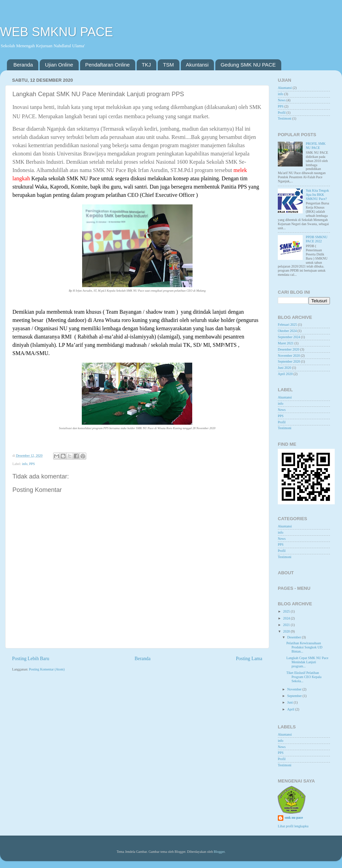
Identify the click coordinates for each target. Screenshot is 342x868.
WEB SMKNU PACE (56, 32)
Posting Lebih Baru (31, 659)
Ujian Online (59, 65)
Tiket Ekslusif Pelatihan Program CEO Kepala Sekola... (304, 677)
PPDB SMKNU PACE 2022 (317, 239)
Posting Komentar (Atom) (47, 669)
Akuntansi (197, 65)
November (295, 689)
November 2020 (289, 356)
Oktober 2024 (287, 331)
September (295, 696)
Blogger (219, 852)
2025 (287, 611)
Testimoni (285, 118)
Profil (282, 113)
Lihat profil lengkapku (293, 826)
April (291, 709)
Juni (290, 702)
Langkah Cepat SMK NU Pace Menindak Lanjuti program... (307, 662)
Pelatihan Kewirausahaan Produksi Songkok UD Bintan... (304, 647)
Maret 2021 (286, 343)
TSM (168, 65)
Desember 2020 (289, 349)
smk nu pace (294, 817)
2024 (287, 618)
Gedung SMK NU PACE (248, 65)
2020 (287, 631)
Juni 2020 (285, 368)
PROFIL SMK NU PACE (316, 146)
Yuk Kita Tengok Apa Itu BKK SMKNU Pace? (317, 195)
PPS (32, 464)
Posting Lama (249, 659)
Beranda (23, 65)
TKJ (146, 65)
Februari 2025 (287, 325)
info (25, 464)
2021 (287, 625)
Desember (295, 637)
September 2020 (289, 361)
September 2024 (289, 337)
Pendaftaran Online (108, 65)
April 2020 (285, 374)
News (282, 100)
